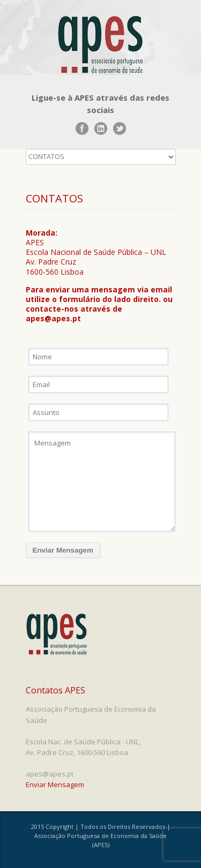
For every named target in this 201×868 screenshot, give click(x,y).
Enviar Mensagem (55, 784)
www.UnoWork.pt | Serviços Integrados (67, 856)
